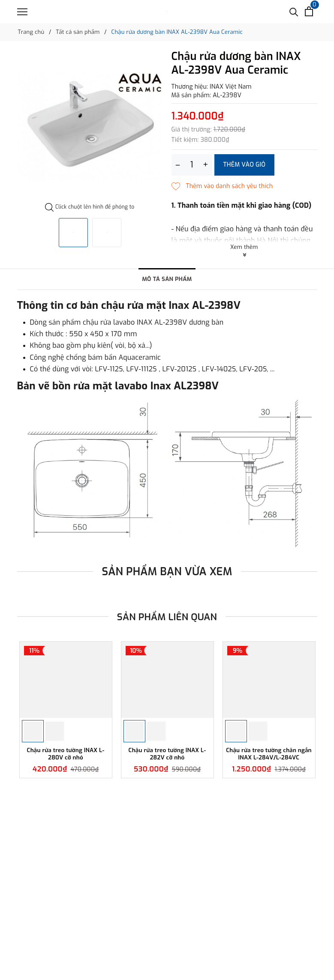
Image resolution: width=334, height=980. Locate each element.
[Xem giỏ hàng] (309, 11)
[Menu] (22, 12)
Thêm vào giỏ (245, 165)
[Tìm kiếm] (294, 11)
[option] (90, 127)
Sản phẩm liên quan (167, 617)
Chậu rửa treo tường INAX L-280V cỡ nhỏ (66, 775)
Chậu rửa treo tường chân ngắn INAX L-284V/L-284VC (269, 775)
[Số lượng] (192, 165)
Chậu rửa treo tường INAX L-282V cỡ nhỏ (167, 775)
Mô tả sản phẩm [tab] (167, 279)
